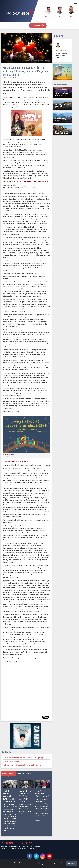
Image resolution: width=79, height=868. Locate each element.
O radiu (14, 849)
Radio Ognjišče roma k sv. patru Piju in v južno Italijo (62, 106)
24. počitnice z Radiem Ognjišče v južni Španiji (62, 132)
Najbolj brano (8, 774)
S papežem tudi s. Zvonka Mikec (42, 792)
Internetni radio (23, 849)
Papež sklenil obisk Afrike (11, 761)
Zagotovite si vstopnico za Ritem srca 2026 (62, 94)
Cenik (32, 846)
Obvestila (12, 846)
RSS (38, 849)
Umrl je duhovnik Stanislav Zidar (25, 792)
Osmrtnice (4, 846)
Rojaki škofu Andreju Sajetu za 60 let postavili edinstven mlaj (22, 765)
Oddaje (18, 843)
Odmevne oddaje (24, 774)
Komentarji (10, 843)
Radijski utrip (27, 843)
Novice (5, 78)
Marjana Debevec (62, 50)
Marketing (38, 846)
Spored (19, 846)
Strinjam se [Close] (71, 863)
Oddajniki (32, 849)
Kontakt (26, 846)
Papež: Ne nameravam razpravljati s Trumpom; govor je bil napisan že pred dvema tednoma (9, 797)
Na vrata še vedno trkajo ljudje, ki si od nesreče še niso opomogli (23, 758)
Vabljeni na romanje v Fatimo (61, 119)
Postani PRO (5, 849)
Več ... (61, 864)
